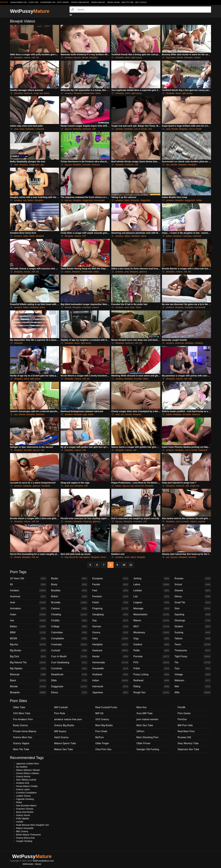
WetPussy (30, 11)
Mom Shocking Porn (147, 737)
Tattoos (193, 639)
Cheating (69, 615)
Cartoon (69, 609)
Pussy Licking (152, 674)
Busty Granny (63, 2)
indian (199, 200)
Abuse (38, 864)
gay (42, 165)
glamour (143, 272)
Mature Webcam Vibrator (28, 770)
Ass (28, 621)
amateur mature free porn (68, 719)
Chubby (69, 621)
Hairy (110, 639)
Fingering (110, 609)
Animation (28, 609)
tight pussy (137, 58)
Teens (193, 645)
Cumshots (69, 668)
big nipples (85, 557)
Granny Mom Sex (98, 2)
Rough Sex (152, 692)
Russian (193, 579)
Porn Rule (60, 713)
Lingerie (152, 603)
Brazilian (69, 591)
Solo (193, 609)
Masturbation (152, 615)
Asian (28, 615)
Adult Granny (61, 737)
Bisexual (28, 674)
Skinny (193, 597)
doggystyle (34, 165)
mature (27, 58)
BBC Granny (22, 831)
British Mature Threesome (28, 835)
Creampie (69, 645)
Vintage (193, 674)
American (28, 597)
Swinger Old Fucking (148, 749)
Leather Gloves (23, 796)
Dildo (69, 680)
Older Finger (102, 743)
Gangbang (110, 615)
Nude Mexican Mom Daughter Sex (33, 825)
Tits (193, 662)
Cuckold (69, 651)
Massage (152, 609)
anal (16, 129)
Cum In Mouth (69, 656)
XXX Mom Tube (22, 713)
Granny (110, 633)
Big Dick (28, 656)
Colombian (69, 633)
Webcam (193, 680)
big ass (77, 58)
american (180, 343)
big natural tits (137, 486)
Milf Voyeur (60, 731)
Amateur (28, 591)
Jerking (152, 579)
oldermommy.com (48, 2)
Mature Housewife (25, 828)
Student (193, 627)
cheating (199, 343)
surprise (202, 521)
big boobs (171, 58)
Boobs (69, 579)
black (127, 200)
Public (152, 668)
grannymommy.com (18, 2)
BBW (28, 633)
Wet (193, 686)
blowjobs (18, 58)
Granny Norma (23, 776)
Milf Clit (99, 713)
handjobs (192, 165)
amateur (69, 58)
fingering (87, 521)
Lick (152, 597)
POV (152, 662)
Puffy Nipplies (23, 818)
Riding (152, 686)
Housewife (110, 668)
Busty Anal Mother (25, 812)
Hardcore (110, 651)
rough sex (38, 93)
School (193, 585)
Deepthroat (69, 674)
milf (33, 58)
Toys (193, 668)
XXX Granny (102, 719)
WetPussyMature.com (43, 861)
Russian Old (184, 737)
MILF (152, 627)
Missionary (152, 633)
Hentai (110, 656)
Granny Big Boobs (64, 725)
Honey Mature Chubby (27, 786)
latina (98, 93)
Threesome (193, 651)
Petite (152, 651)
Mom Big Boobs (104, 725)
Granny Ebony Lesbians (28, 773)
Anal (28, 603)
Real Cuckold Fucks (106, 707)
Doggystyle (69, 686)
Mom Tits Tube (128, 2)
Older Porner (143, 743)
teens (128, 58)
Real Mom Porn (186, 731)
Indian (110, 680)
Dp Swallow (22, 767)
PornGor (182, 719)
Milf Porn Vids (185, 725)
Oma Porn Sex (103, 749)
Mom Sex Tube (145, 725)
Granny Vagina (113, 2)
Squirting (193, 615)
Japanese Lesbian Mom (28, 764)
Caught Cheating (24, 841)
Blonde (28, 686)
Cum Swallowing (69, 662)
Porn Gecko (184, 713)
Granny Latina (23, 789)
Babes (28, 627)
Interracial (110, 686)
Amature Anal (23, 783)
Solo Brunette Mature (26, 806)
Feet (110, 591)
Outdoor (152, 645)
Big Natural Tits (28, 662)
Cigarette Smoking (25, 799)
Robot (19, 802)
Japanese (110, 692)
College (69, 627)
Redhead (152, 680)
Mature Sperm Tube (65, 743)
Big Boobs (28, 651)
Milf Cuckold (141, 2)
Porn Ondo (101, 731)
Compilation (69, 639)
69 (28, 585)
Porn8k (181, 707)
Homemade (110, 662)
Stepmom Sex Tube (188, 749)
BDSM (28, 639)
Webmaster (28, 864)
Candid (19, 822)
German (110, 627)
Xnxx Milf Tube (144, 713)
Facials (110, 585)
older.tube (33, 2)
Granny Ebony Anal (25, 838)
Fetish (110, 603)
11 (131, 565)
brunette (86, 165)
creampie (40, 129)
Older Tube (19, 707)
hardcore (28, 93)
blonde (85, 58)
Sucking (193, 633)
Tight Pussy (193, 656)
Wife (193, 692)
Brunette (69, 603)
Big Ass (28, 645)
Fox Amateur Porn (23, 719)
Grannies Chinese (25, 809)
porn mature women (147, 719)
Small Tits (193, 603)
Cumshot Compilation (26, 793)
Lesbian (152, 591)
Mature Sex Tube (64, 749)
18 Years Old (28, 579)
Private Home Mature (80, 2)
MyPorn (100, 737)
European (110, 579)
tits (38, 58)
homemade (89, 93)
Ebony (69, 692)
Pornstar (152, 656)
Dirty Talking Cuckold (26, 780)
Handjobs (110, 645)
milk (190, 379)
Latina (152, 585)
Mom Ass (142, 707)
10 (124, 565)
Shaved (193, 591)
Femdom (110, 597)
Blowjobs (28, 692)
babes (31, 200)
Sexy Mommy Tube (188, 743)
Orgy (152, 639)
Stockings (193, 621)
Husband (110, 674)
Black (28, 680)
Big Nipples (28, 668)
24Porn (140, 731)
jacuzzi (36, 450)
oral (150, 129)
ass (168, 165)
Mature (152, 621)
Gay (110, 621)
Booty (69, 585)
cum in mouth (140, 129)
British (69, 597)
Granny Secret (23, 815)
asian (22, 129)
